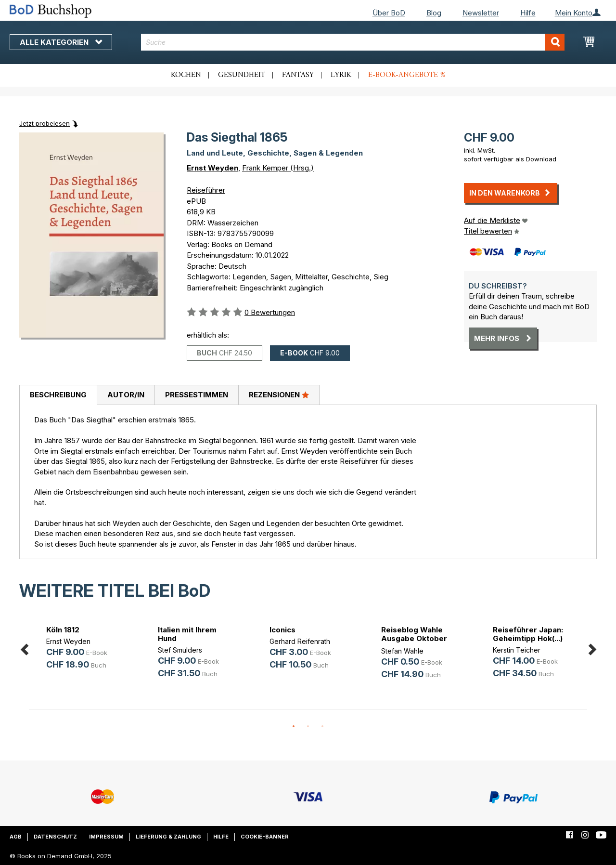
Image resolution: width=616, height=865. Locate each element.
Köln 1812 (63, 630)
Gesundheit (242, 75)
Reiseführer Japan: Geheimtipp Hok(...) (528, 634)
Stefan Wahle (402, 651)
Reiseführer (206, 190)
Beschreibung (58, 395)
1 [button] (294, 727)
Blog (434, 13)
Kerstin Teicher (517, 650)
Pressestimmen (197, 395)
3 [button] (322, 727)
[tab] (58, 395)
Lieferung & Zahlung (168, 837)
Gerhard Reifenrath (300, 641)
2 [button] (308, 727)
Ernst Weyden (212, 168)
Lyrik (341, 75)
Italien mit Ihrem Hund (187, 634)
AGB (16, 837)
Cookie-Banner (265, 837)
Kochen (186, 75)
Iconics (282, 630)
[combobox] (353, 42)
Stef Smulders (180, 650)
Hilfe (528, 13)
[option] (85, 649)
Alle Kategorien (61, 42)
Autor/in (126, 395)
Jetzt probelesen (45, 123)
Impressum (106, 837)
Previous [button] (24, 648)
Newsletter (481, 13)
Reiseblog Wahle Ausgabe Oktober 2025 (414, 638)
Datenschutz (55, 837)
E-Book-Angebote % (407, 75)
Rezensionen (279, 394)
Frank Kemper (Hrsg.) (278, 168)
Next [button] (592, 648)
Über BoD (389, 13)
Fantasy (298, 75)
